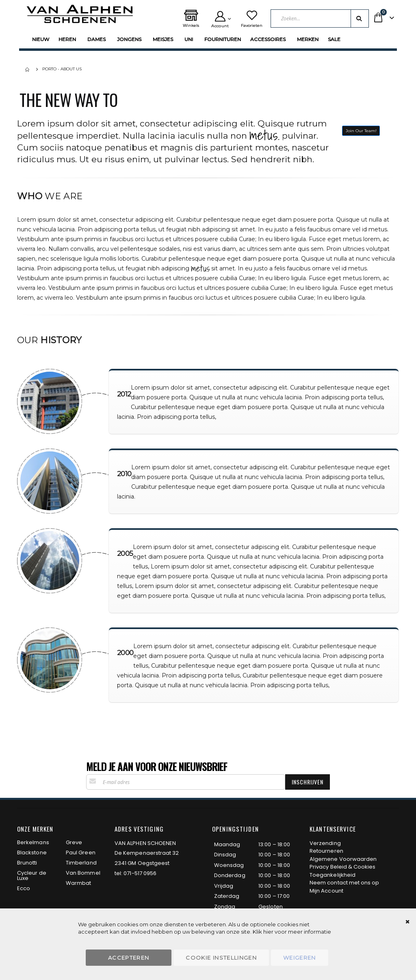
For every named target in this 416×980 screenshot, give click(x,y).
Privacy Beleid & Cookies (343, 867)
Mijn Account (326, 891)
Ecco (24, 888)
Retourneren (326, 851)
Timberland (81, 863)
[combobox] (320, 19)
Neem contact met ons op (344, 883)
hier (268, 932)
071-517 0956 (140, 873)
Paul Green (81, 853)
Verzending (325, 843)
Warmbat (78, 883)
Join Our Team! (361, 131)
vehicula (44, 229)
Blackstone (32, 853)
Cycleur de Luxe (32, 875)
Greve (74, 842)
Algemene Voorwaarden (343, 859)
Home (28, 70)
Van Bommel (83, 873)
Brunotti (27, 863)
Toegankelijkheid (333, 875)
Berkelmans (33, 842)
